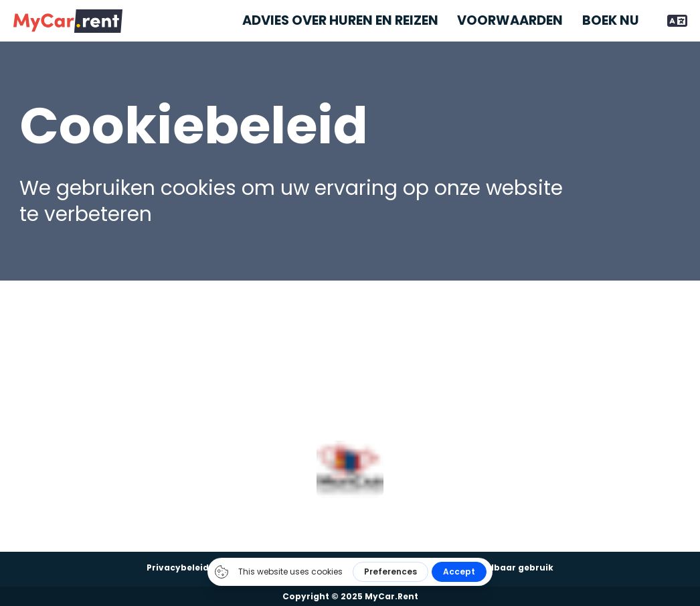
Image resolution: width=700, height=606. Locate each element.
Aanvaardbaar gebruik (501, 567)
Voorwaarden (510, 20)
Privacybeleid (178, 567)
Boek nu (611, 20)
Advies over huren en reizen (340, 20)
